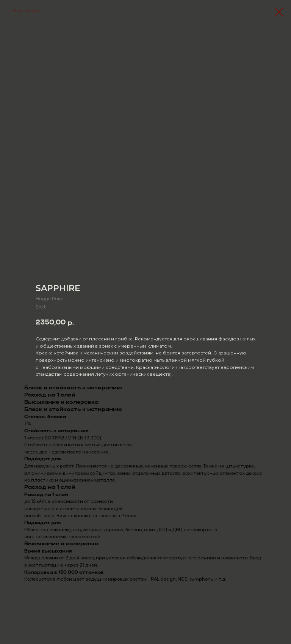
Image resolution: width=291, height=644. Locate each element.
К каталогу (26, 11)
